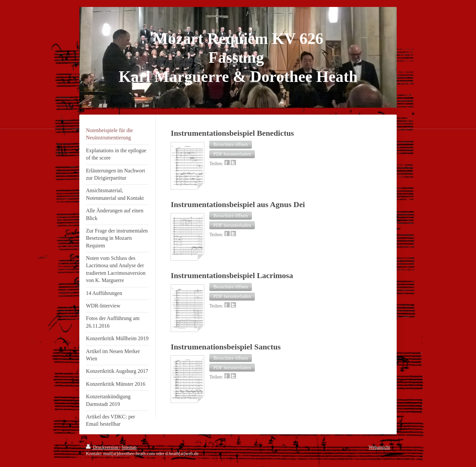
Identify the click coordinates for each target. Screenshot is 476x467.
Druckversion (103, 447)
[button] (230, 145)
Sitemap (129, 447)
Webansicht (379, 447)
